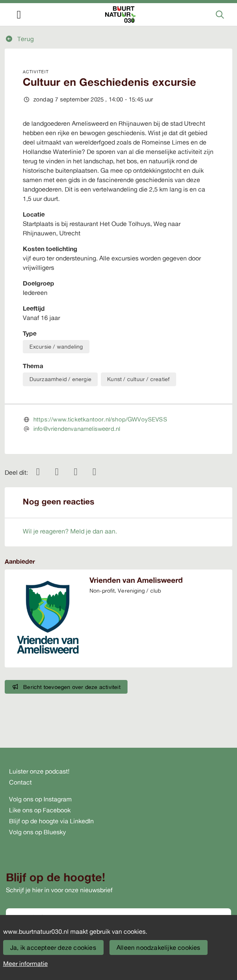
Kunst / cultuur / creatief (138, 379)
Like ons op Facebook (40, 810)
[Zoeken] (220, 14)
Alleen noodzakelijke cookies (159, 947)
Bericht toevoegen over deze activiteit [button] (66, 687)
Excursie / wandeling (56, 346)
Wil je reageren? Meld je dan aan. (70, 531)
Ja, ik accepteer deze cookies (53, 947)
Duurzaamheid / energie (60, 379)
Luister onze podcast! (39, 771)
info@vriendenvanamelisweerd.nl (77, 429)
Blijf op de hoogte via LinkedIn (51, 821)
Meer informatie (26, 964)
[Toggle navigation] (19, 15)
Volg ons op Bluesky (37, 832)
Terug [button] (19, 39)
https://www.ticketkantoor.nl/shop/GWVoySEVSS (100, 419)
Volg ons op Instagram (40, 799)
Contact (20, 782)
